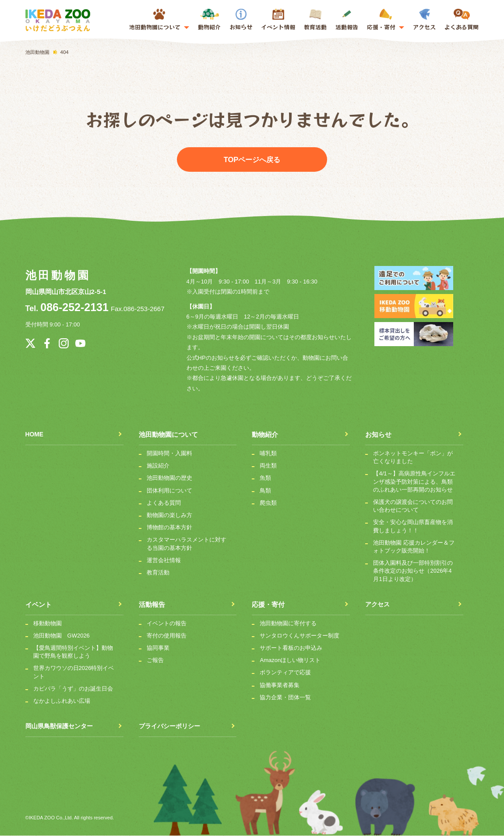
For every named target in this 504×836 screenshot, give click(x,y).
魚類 (265, 478)
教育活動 (315, 20)
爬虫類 (268, 503)
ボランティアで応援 (285, 673)
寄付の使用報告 (167, 636)
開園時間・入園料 (169, 454)
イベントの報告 (167, 623)
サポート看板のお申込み (291, 648)
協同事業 (158, 648)
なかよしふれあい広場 (62, 701)
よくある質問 (462, 20)
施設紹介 (158, 466)
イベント (39, 604)
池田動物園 (57, 276)
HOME (35, 435)
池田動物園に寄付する (288, 623)
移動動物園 (48, 623)
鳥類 (265, 491)
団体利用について (169, 491)
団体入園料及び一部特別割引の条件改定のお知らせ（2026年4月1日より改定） (413, 571)
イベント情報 (278, 27)
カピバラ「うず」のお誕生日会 (73, 689)
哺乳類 (268, 454)
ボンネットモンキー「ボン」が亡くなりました (413, 458)
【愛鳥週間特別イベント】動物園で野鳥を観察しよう (73, 652)
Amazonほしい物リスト (290, 661)
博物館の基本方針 (169, 528)
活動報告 (347, 20)
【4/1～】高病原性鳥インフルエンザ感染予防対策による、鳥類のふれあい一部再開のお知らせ (414, 482)
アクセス (424, 20)
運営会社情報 (164, 560)
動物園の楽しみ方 (169, 515)
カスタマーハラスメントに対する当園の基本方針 (187, 544)
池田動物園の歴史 (169, 478)
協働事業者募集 (280, 685)
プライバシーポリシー (172, 727)
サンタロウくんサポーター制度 (300, 636)
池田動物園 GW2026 (62, 636)
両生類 (268, 466)
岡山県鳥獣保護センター (62, 727)
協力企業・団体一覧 (285, 697)
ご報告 (155, 661)
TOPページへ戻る (252, 160)
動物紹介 (209, 20)
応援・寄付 (268, 604)
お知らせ (241, 20)
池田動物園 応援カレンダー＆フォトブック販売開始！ (414, 547)
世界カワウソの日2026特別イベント (74, 672)
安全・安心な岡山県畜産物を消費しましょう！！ (413, 526)
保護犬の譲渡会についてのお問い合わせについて (413, 506)
